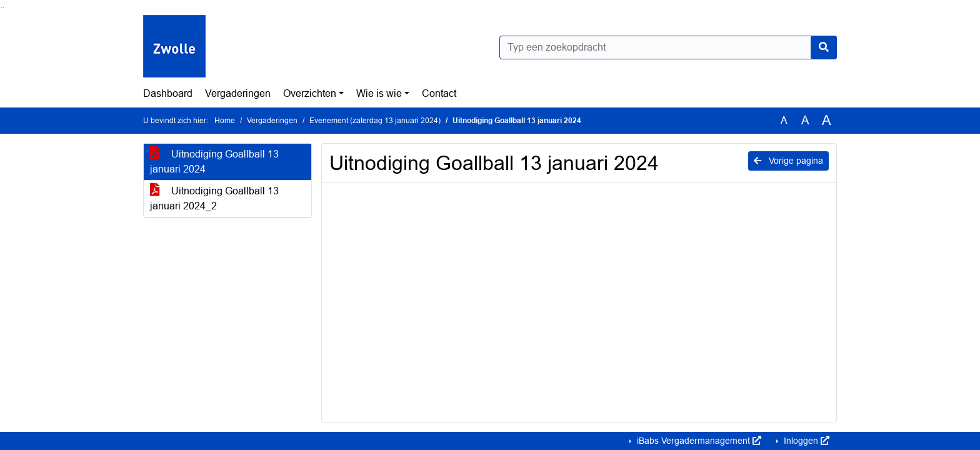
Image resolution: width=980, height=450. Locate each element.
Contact (439, 93)
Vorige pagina (788, 161)
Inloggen (805, 441)
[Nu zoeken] (824, 47)
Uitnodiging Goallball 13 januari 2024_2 (214, 198)
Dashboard (168, 93)
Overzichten (310, 93)
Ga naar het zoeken (2, 8)
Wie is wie (379, 93)
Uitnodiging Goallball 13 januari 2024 (214, 162)
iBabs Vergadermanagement (698, 441)
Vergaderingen (238, 93)
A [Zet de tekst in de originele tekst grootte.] (784, 120)
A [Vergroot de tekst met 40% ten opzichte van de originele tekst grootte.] (827, 121)
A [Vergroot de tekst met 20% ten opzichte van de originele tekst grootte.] (805, 120)
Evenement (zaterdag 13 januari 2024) (375, 121)
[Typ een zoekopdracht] (668, 47)
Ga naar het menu (3, 8)
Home (225, 121)
